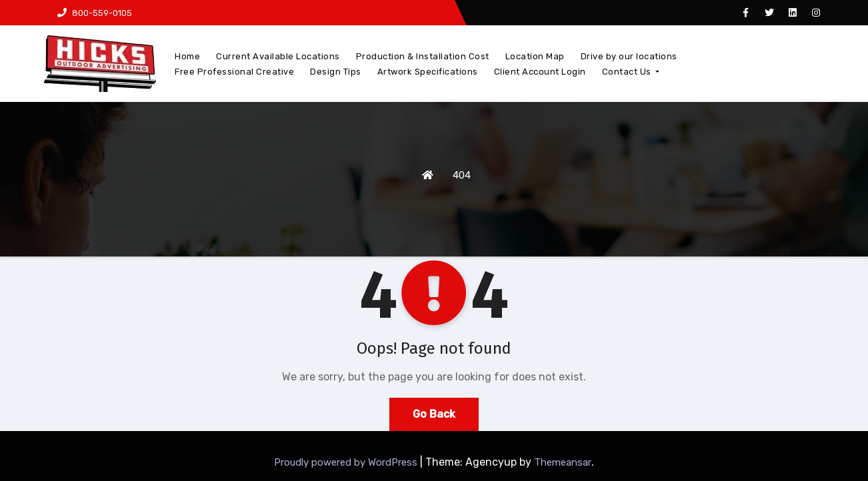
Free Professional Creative (234, 72)
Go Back (434, 414)
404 (462, 175)
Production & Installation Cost (423, 56)
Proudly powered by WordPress (347, 462)
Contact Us (631, 72)
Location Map (535, 56)
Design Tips (336, 72)
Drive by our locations (629, 56)
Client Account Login (540, 72)
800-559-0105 (95, 13)
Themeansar (563, 462)
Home (187, 56)
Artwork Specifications (428, 72)
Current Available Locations (278, 56)
